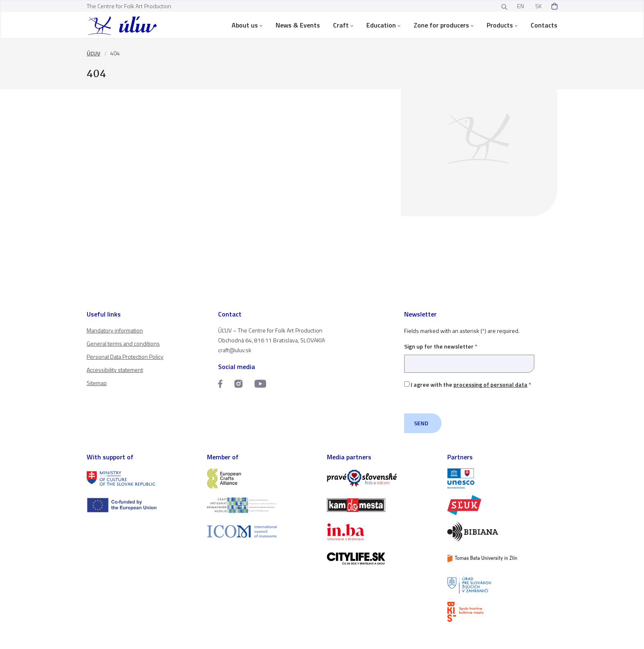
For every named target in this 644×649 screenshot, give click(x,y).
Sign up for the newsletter (469, 355)
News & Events (298, 25)
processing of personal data (490, 384)
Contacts (544, 25)
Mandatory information (115, 330)
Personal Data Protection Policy (125, 357)
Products (502, 25)
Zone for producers (444, 25)
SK (538, 6)
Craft (343, 25)
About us (247, 25)
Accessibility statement (115, 370)
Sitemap (97, 383)
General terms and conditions (123, 343)
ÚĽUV (93, 53)
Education (383, 25)
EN (521, 6)
